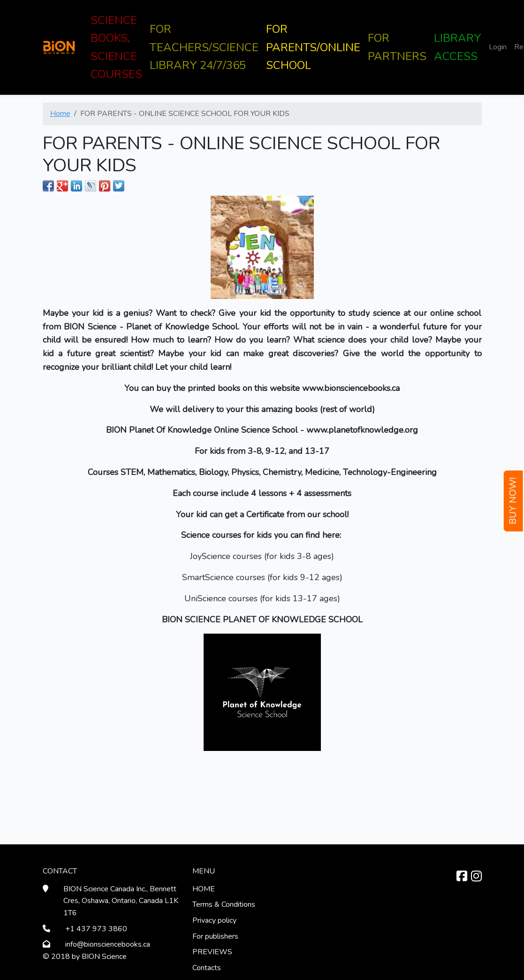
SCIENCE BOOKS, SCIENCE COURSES (116, 47)
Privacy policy (214, 920)
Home (60, 114)
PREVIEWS (212, 952)
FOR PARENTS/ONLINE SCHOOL (313, 47)
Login (498, 47)
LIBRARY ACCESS (458, 47)
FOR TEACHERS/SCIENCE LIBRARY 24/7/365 (204, 47)
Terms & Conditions (224, 904)
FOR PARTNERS (397, 47)
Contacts (207, 968)
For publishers (215, 936)
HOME (204, 889)
